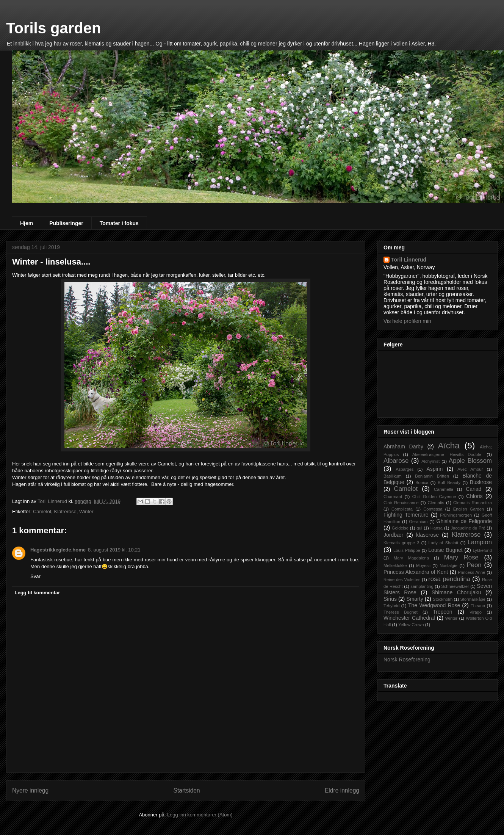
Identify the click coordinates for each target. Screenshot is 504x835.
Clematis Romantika (473, 503)
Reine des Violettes (402, 580)
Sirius (390, 599)
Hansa (437, 528)
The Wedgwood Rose (434, 605)
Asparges (405, 469)
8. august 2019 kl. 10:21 (114, 550)
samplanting (422, 586)
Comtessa (433, 509)
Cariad (473, 489)
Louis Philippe (407, 550)
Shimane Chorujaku (456, 592)
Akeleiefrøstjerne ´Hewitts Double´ (447, 454)
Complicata (402, 509)
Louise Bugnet (445, 550)
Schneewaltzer (455, 586)
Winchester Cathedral (409, 618)
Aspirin (434, 469)
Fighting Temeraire (406, 515)
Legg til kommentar (38, 593)
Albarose (396, 461)
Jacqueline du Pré (468, 528)
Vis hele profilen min (407, 321)
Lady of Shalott (444, 543)
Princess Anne (471, 572)
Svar (35, 576)
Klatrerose (65, 511)
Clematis (436, 503)
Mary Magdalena (411, 558)
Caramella (444, 489)
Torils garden (53, 28)
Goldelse (400, 528)
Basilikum (393, 476)
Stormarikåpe (473, 599)
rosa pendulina (449, 579)
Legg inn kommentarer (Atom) (200, 815)
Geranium (418, 522)
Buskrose (481, 482)
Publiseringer (66, 223)
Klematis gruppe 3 (401, 543)
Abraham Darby (403, 446)
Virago (476, 612)
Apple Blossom (470, 461)
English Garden (469, 509)
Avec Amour (470, 469)
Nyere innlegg (30, 790)
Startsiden (186, 790)
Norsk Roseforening (407, 660)
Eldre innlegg (342, 790)
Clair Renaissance (401, 503)
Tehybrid (391, 606)
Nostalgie (448, 566)
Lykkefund (482, 550)
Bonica (422, 483)
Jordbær (393, 535)
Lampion (480, 542)
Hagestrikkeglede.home (58, 550)
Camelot (42, 511)
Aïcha (448, 446)
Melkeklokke (395, 566)
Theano (478, 606)
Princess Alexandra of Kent (416, 572)
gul (419, 528)
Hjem (27, 223)
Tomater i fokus (119, 223)
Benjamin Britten (432, 476)
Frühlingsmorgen (456, 515)
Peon (474, 565)
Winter (86, 511)
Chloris (474, 496)
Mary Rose (461, 557)
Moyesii (423, 566)
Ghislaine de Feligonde (464, 521)
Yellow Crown (411, 625)
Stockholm (443, 599)
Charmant (393, 497)
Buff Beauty (449, 483)
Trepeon (443, 612)
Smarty (415, 599)
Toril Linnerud (409, 260)
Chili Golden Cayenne (434, 497)
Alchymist (430, 461)
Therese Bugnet (401, 612)
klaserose (427, 535)
